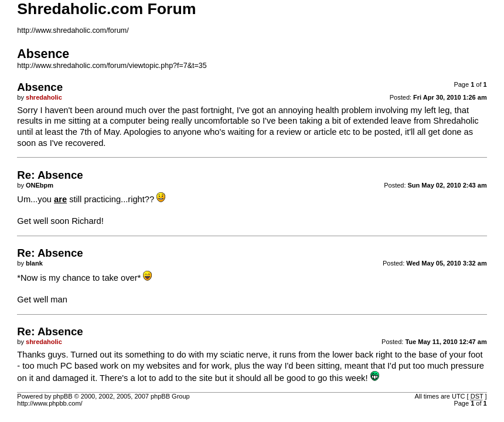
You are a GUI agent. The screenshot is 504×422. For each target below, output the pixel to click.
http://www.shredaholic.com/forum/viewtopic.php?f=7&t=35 (112, 66)
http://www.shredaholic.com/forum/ (73, 30)
